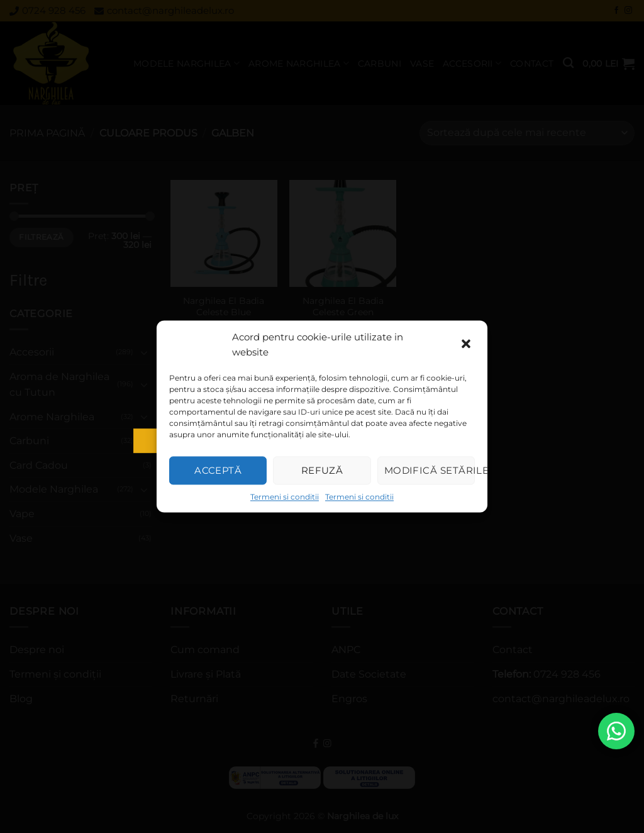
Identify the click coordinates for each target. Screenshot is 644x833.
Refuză (322, 470)
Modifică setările (430, 470)
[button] (467, 345)
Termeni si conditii (285, 497)
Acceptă (218, 470)
